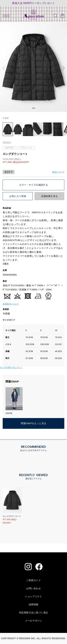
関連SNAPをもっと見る (34, 424)
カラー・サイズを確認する (33, 185)
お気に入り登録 (18, 196)
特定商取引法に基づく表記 (34, 613)
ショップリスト (33, 597)
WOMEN (7, 143)
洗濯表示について (11, 304)
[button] (4, 68)
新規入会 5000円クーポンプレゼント (33, 3)
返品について (58, 172)
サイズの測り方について (11, 368)
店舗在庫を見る (49, 196)
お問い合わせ (33, 589)
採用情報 (34, 605)
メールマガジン (33, 621)
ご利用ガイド (33, 581)
